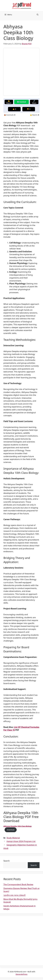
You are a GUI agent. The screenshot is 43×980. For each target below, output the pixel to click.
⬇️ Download (21, 102)
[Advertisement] (21, 941)
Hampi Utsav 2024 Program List (21, 841)
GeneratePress (21, 974)
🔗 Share (34, 102)
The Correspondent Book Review (18, 884)
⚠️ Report (9, 102)
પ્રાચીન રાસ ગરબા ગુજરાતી (14, 895)
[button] (38, 15)
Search (7, 861)
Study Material (13, 838)
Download (11, 830)
